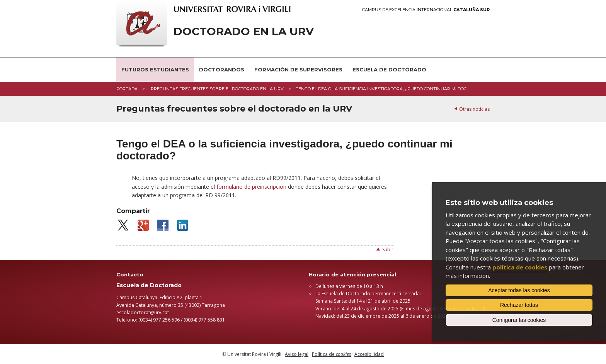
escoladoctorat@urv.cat (143, 312)
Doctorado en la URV (244, 31)
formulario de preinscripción (251, 187)
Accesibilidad (369, 354)
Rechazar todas (519, 305)
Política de (331, 354)
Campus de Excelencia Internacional (426, 10)
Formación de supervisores (298, 69)
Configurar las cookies (519, 320)
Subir (388, 250)
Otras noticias (474, 109)
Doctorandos (222, 69)
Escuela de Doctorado (389, 69)
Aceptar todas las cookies (519, 290)
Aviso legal (297, 354)
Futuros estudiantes (155, 69)
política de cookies (520, 267)
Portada (127, 89)
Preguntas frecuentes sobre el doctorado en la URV (217, 89)
